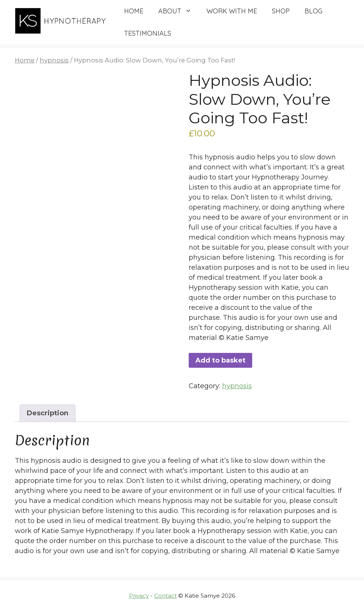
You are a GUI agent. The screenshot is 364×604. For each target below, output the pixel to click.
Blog (313, 11)
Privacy (139, 596)
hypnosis (54, 60)
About (179, 11)
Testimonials (148, 33)
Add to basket (220, 360)
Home (134, 11)
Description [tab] (48, 413)
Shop (281, 11)
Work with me (232, 11)
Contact (165, 596)
